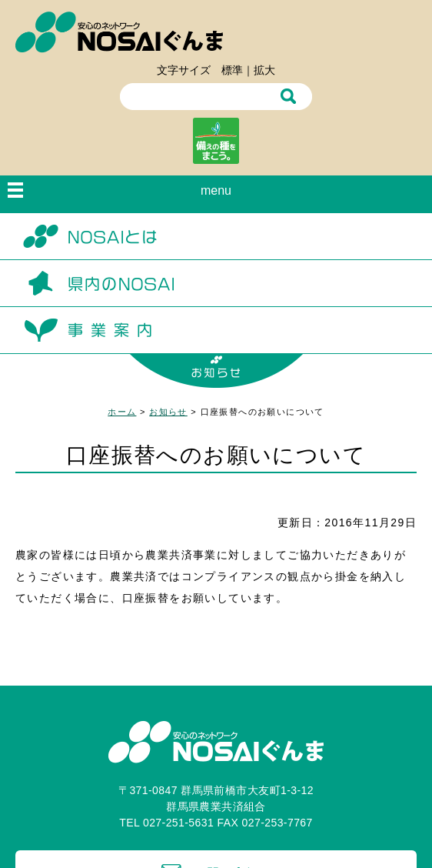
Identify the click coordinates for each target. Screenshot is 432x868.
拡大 (264, 70)
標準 (232, 70)
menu (216, 190)
